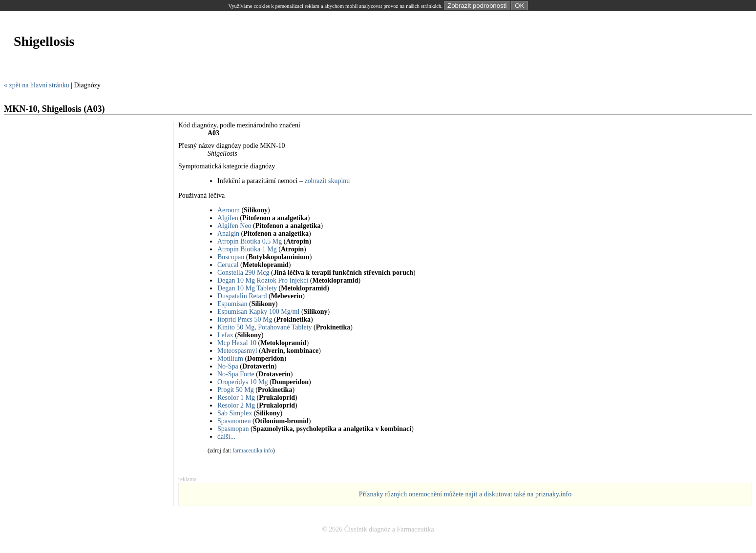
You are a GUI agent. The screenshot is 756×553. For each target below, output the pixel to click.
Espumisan (232, 304)
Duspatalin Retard (242, 296)
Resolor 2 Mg (236, 405)
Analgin (228, 234)
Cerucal (228, 265)
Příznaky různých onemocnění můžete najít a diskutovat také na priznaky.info (465, 494)
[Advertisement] (182, 70)
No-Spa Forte (236, 374)
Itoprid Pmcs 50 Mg (245, 319)
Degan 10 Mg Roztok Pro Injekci (263, 280)
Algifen (228, 218)
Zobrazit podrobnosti (477, 6)
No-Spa (228, 366)
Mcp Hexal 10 (237, 343)
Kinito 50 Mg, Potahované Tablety (265, 327)
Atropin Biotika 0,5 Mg (250, 241)
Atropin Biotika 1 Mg (247, 249)
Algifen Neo (234, 226)
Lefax (225, 335)
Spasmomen (234, 421)
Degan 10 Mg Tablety (247, 288)
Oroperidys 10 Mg (242, 382)
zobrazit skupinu (327, 181)
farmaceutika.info (253, 451)
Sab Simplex (235, 413)
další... (226, 437)
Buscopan (231, 257)
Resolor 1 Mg (236, 398)
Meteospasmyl (237, 351)
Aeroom (229, 210)
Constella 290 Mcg (243, 273)
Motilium (230, 358)
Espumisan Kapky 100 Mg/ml (258, 312)
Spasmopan (233, 429)
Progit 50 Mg (236, 390)
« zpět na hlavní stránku (37, 85)
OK (519, 6)
